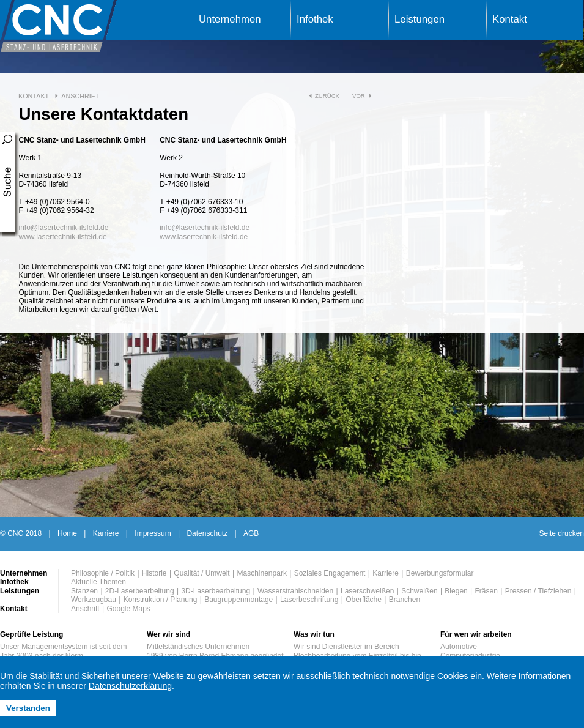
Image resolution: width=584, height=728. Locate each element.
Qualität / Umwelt (201, 573)
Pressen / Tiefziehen (538, 591)
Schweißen (419, 591)
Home (67, 533)
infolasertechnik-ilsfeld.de (64, 228)
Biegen (456, 591)
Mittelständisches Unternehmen (198, 647)
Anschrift (80, 96)
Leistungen (420, 19)
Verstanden (28, 708)
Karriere (106, 533)
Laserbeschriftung (309, 600)
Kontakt (510, 19)
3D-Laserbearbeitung (216, 591)
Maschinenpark (262, 573)
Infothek (315, 19)
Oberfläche (364, 600)
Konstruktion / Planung (161, 600)
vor (359, 96)
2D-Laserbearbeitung (140, 591)
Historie (154, 573)
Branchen (405, 600)
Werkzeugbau (94, 600)
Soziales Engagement (330, 573)
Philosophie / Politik (103, 573)
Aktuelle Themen (98, 582)
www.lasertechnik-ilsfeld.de (63, 237)
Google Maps (128, 609)
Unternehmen (230, 19)
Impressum (153, 533)
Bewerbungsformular (440, 573)
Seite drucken (562, 533)
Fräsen (486, 591)
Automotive (459, 647)
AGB (251, 533)
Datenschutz (207, 533)
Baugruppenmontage (238, 600)
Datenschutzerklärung (130, 686)
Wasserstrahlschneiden (295, 591)
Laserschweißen (367, 591)
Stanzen (84, 591)
